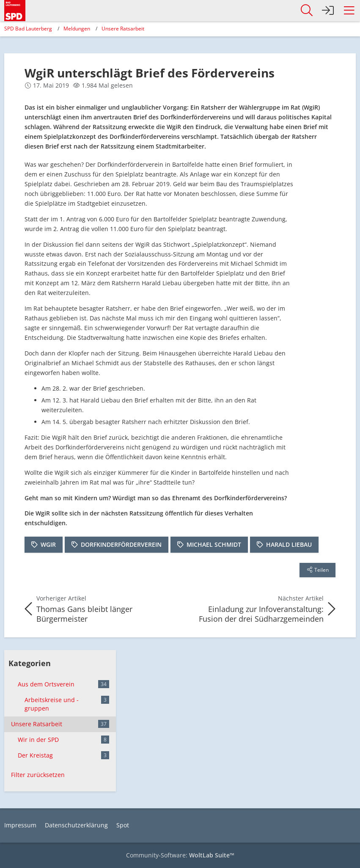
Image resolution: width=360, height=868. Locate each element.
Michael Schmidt (214, 544)
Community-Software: (180, 855)
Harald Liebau (289, 544)
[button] (349, 11)
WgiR (48, 544)
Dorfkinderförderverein (121, 544)
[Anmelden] (328, 11)
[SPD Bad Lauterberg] (15, 9)
